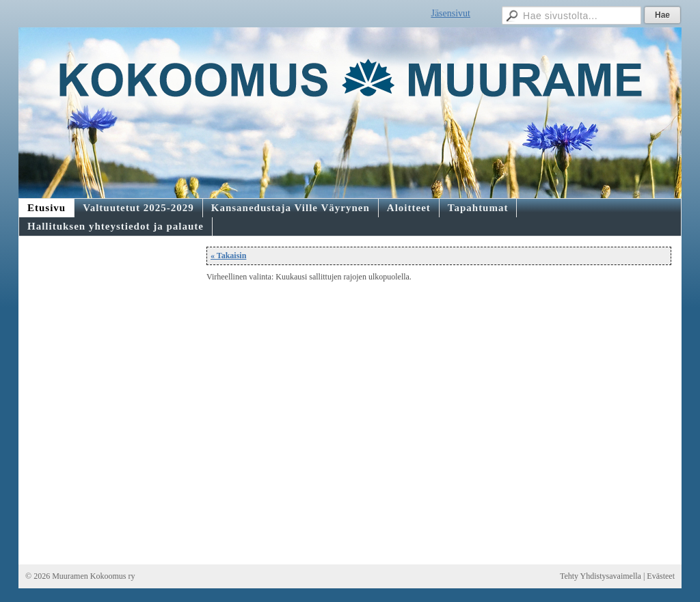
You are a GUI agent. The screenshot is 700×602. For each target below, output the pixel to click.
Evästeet (661, 576)
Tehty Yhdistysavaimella (601, 576)
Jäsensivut (450, 13)
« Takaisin (228, 256)
